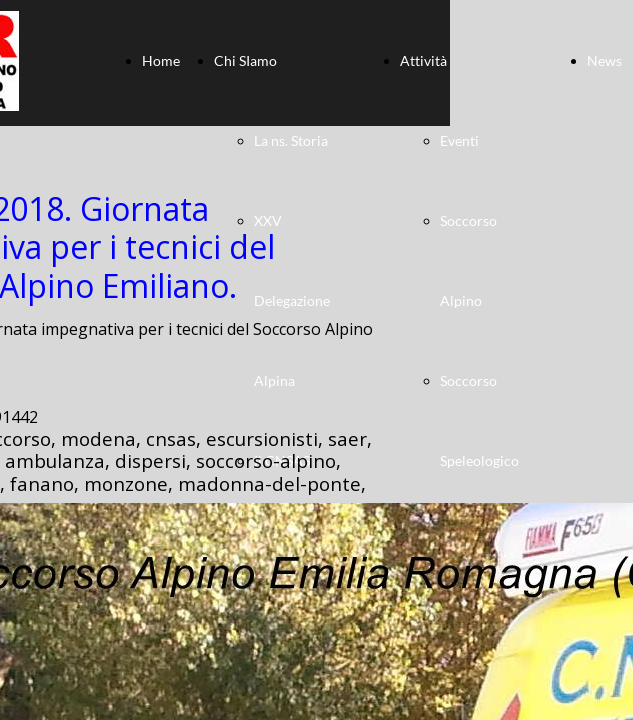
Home (161, 60)
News (604, 60)
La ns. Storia (291, 140)
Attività (423, 60)
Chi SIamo (245, 60)
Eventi (459, 140)
